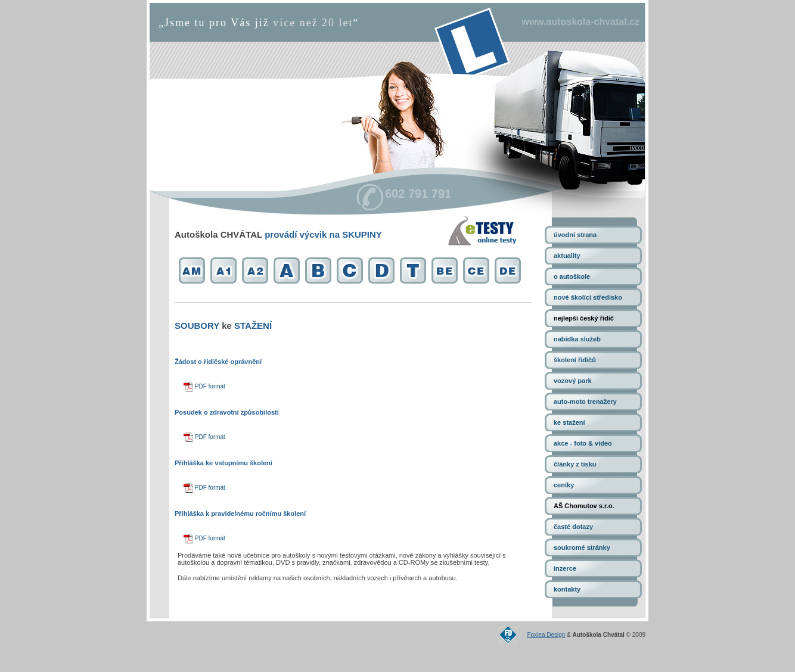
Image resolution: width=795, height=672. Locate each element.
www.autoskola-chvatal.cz (580, 22)
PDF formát (204, 386)
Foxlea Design (546, 635)
